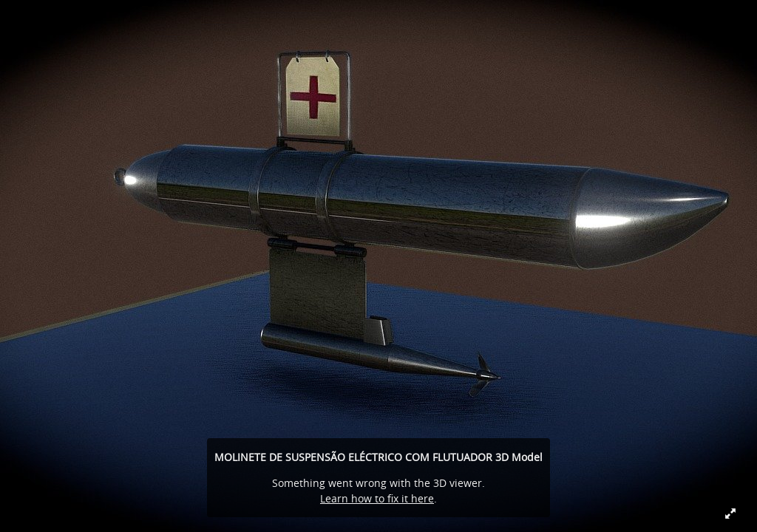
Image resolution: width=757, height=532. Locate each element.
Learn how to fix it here (377, 498)
